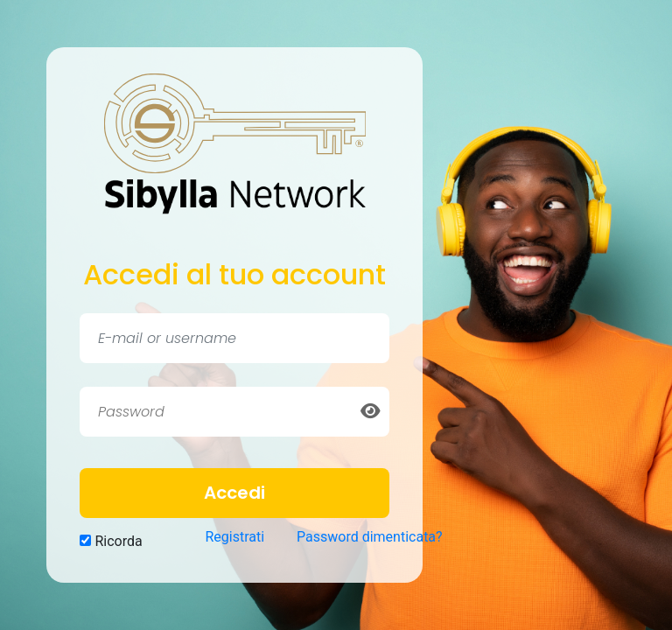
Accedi (234, 493)
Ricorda (111, 541)
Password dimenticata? (370, 537)
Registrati (234, 537)
